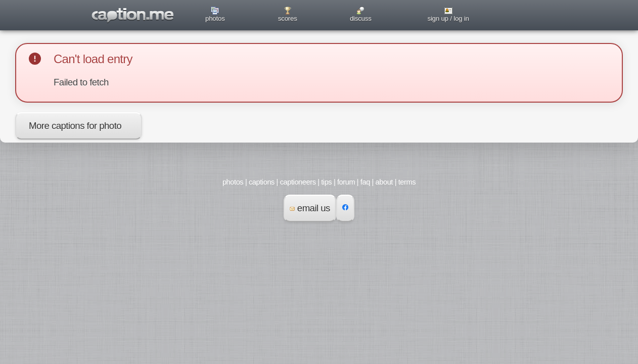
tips (326, 182)
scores (288, 18)
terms (407, 182)
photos (215, 18)
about (384, 182)
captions (262, 182)
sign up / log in (448, 18)
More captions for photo (75, 126)
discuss (361, 18)
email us (310, 208)
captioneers (298, 182)
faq (365, 182)
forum (346, 182)
